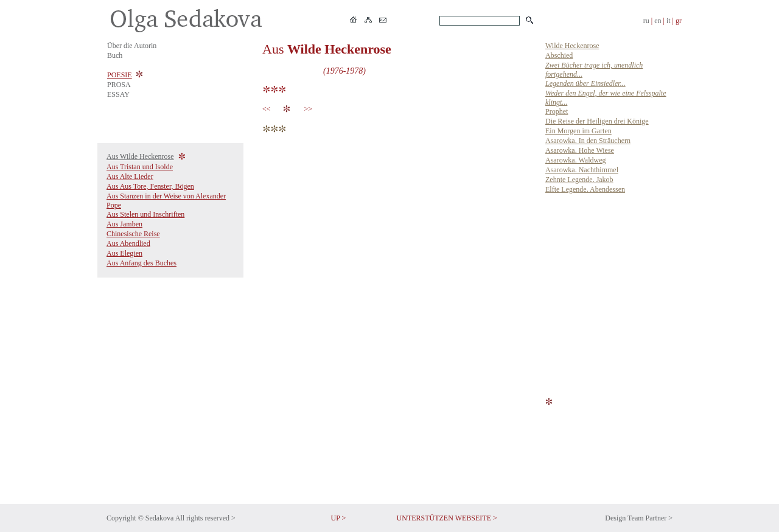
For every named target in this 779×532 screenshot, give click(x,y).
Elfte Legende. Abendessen (585, 189)
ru (646, 21)
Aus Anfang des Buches (141, 263)
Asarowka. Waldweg (575, 160)
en (658, 21)
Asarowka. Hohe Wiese (580, 150)
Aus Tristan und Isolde (140, 167)
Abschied (559, 55)
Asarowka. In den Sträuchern (588, 141)
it (669, 21)
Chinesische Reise (133, 234)
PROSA (119, 85)
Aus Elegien (124, 253)
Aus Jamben (124, 224)
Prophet (557, 111)
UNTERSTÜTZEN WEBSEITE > (447, 518)
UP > (339, 518)
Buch (115, 55)
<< (268, 109)
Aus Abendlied (128, 243)
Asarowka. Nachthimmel (582, 170)
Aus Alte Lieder (130, 177)
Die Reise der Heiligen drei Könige (597, 121)
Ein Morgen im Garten (578, 131)
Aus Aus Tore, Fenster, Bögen (150, 186)
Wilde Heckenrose (572, 46)
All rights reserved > (205, 518)
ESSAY (118, 94)
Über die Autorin (132, 46)
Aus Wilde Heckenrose (140, 156)
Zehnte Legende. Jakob (579, 180)
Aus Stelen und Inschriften (145, 214)
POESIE (120, 75)
